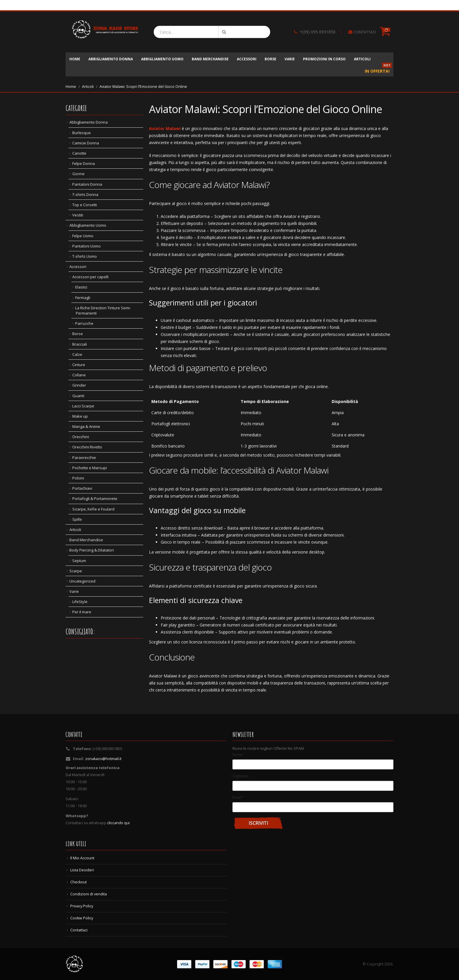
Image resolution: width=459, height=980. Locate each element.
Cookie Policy (82, 918)
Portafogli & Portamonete (95, 498)
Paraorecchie (84, 457)
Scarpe (76, 571)
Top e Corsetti (85, 205)
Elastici (81, 287)
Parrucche (84, 323)
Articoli (362, 59)
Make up (80, 416)
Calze (77, 354)
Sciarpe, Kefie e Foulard (93, 509)
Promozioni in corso (324, 59)
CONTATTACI (365, 32)
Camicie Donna (86, 143)
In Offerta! (378, 69)
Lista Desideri (82, 870)
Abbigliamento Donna (111, 59)
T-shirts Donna (85, 194)
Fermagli (83, 298)
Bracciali (80, 344)
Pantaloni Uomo (87, 246)
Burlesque (82, 133)
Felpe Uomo (83, 236)
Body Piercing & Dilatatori (92, 550)
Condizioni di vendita (89, 894)
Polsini (78, 478)
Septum (79, 561)
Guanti (78, 396)
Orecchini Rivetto (87, 447)
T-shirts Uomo (85, 256)
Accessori (247, 59)
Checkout (78, 882)
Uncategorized (82, 581)
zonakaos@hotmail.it (103, 759)
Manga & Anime (86, 426)
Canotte (79, 153)
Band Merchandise (210, 59)
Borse (270, 59)
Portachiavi (82, 488)
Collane (79, 375)
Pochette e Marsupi (90, 468)
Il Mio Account (82, 858)
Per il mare (82, 612)
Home (75, 59)
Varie (290, 59)
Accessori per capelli (90, 277)
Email (238, 797)
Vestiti (78, 215)
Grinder (79, 385)
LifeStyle (80, 602)
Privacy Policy (82, 906)
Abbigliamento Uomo (162, 59)
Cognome (240, 776)
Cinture (79, 365)
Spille (77, 519)
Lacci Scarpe (83, 406)
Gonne (78, 174)
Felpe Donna (84, 163)
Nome (238, 754)
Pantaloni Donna (87, 184)
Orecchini (81, 437)
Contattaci (79, 930)
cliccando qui (118, 823)
